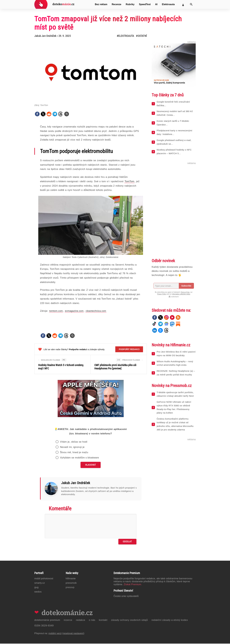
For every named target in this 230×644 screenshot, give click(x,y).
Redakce (80, 620)
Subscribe (186, 286)
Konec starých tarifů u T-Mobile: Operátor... (173, 123)
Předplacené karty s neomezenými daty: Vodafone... (174, 132)
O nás (92, 620)
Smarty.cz (40, 583)
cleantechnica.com (96, 311)
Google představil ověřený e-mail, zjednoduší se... (174, 142)
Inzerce (68, 620)
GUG (36, 588)
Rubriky (130, 4)
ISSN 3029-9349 (44, 626)
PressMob (71, 583)
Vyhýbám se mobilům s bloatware (80, 458)
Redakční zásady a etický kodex (170, 620)
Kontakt (103, 620)
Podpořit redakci (129, 349)
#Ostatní (141, 36)
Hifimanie (71, 579)
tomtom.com (56, 311)
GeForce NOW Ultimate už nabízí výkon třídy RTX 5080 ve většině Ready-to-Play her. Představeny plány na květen (174, 407)
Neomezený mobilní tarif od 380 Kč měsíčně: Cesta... (175, 113)
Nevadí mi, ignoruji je (72, 447)
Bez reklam (101, 4)
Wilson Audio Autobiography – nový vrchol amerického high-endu (175, 363)
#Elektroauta (125, 36)
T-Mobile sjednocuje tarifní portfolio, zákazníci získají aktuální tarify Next (175, 394)
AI (156, 4)
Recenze (117, 4)
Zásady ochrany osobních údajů (129, 620)
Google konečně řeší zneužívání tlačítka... (173, 104)
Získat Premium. (133, 585)
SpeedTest (145, 4)
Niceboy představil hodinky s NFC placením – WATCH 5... (174, 152)
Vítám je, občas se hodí (74, 442)
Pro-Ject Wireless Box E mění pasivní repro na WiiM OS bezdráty (176, 354)
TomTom (129, 181)
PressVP (70, 588)
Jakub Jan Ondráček (45, 36)
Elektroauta (168, 4)
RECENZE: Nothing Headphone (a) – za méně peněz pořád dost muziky (176, 373)
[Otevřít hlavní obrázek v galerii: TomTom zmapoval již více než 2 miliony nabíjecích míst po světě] (91, 72)
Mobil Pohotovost (44, 579)
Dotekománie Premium (47, 620)
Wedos (38, 592)
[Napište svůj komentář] (91, 526)
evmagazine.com (74, 311)
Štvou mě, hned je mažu (74, 453)
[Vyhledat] (191, 4)
